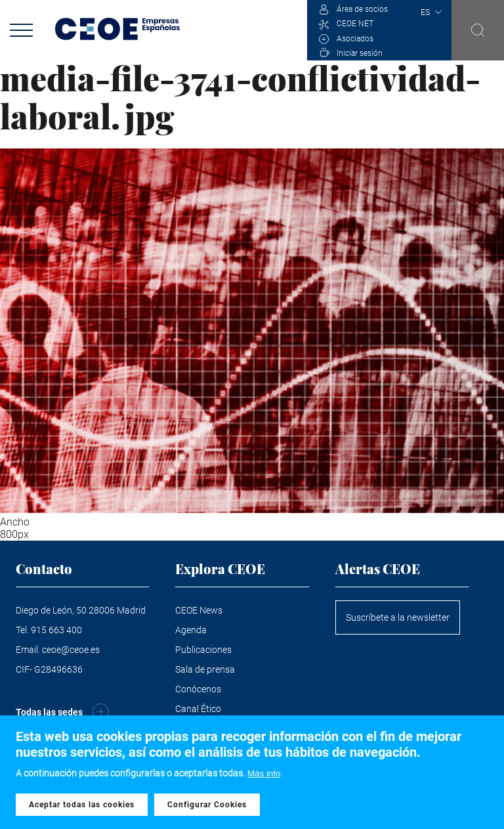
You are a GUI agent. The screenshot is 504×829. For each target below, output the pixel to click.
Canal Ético (198, 709)
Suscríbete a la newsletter (398, 617)
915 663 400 (56, 630)
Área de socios (362, 9)
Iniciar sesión (360, 53)
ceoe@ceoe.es (71, 650)
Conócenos (198, 689)
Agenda (191, 630)
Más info (264, 777)
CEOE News (199, 610)
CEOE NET (355, 24)
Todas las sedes (49, 712)
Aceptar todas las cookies (82, 807)
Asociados (355, 39)
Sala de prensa (205, 669)
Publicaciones (203, 650)
